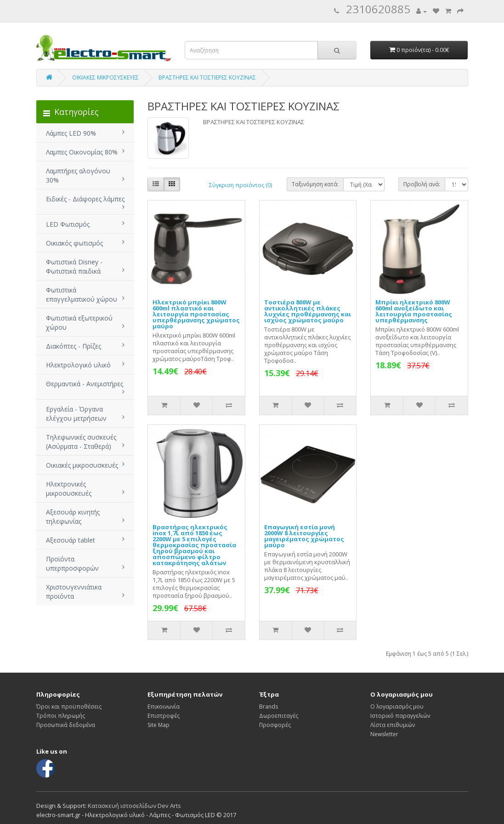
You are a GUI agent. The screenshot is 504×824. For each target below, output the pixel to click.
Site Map (159, 725)
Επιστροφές (164, 716)
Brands (269, 707)
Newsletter (384, 734)
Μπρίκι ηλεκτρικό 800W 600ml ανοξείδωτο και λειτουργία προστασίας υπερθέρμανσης (414, 311)
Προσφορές (275, 725)
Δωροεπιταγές (279, 716)
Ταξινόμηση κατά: (315, 184)
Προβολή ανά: (422, 184)
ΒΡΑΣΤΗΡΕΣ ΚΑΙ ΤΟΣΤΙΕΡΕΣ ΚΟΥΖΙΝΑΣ (207, 77)
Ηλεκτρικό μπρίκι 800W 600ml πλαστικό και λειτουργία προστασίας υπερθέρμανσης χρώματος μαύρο (196, 314)
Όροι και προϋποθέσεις (69, 707)
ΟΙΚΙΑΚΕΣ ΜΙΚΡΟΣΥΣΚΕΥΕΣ (105, 77)
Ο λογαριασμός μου (397, 707)
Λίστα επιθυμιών (393, 725)
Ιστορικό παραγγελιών (400, 716)
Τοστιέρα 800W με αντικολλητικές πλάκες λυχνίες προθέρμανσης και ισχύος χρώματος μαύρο (308, 311)
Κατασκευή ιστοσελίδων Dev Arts (134, 806)
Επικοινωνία (164, 707)
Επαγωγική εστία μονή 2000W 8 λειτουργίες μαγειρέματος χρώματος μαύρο (304, 536)
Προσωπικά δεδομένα (66, 725)
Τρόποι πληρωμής (61, 716)
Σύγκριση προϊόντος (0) (241, 185)
